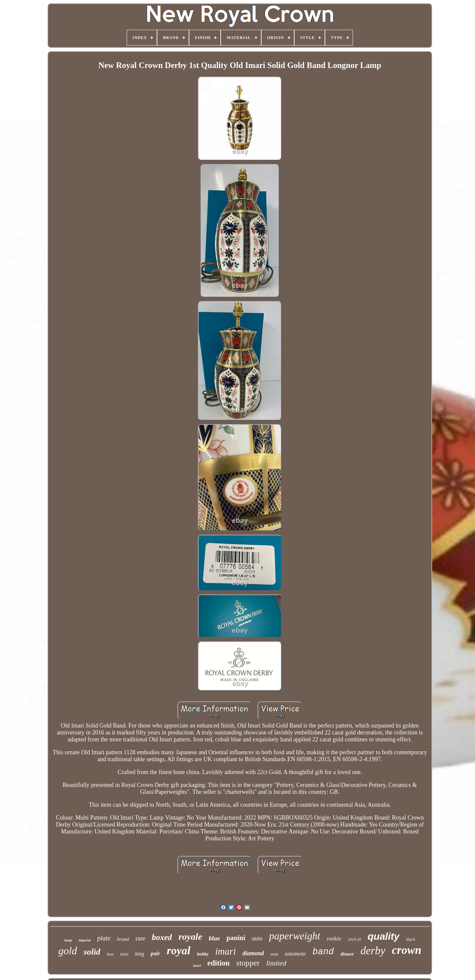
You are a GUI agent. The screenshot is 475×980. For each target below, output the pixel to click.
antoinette (295, 954)
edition (219, 963)
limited (276, 963)
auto (257, 938)
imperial (85, 940)
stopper (248, 963)
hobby (203, 954)
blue (214, 938)
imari (225, 951)
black (411, 939)
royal (178, 950)
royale (190, 937)
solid (92, 952)
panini (236, 938)
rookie (334, 939)
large (68, 940)
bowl (197, 965)
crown (407, 950)
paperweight (295, 936)
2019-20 (354, 939)
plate (104, 938)
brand (123, 939)
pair (155, 953)
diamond (253, 953)
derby (373, 951)
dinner (347, 954)
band (323, 952)
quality (383, 936)
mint (274, 954)
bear (110, 954)
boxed (162, 937)
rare (141, 938)
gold (68, 951)
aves (125, 954)
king (140, 954)
